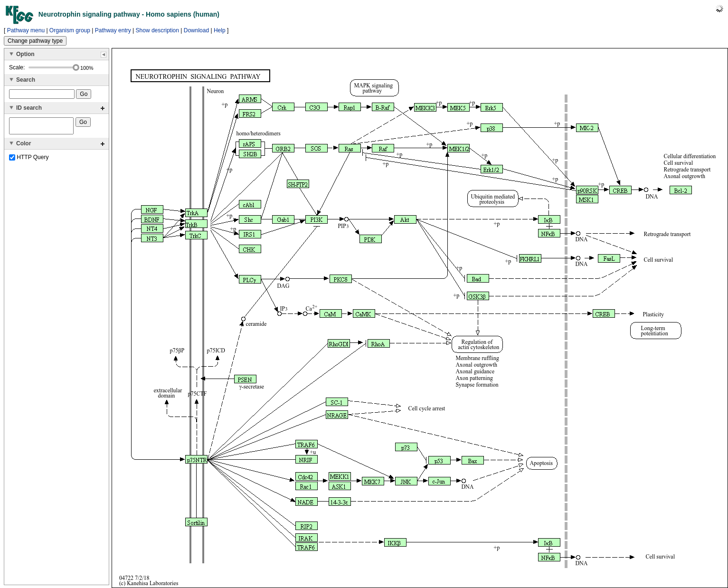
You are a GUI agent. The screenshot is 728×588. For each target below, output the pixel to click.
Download (196, 30)
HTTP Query (29, 160)
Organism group (70, 30)
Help (220, 30)
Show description (157, 30)
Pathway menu (26, 30)
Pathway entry (113, 30)
